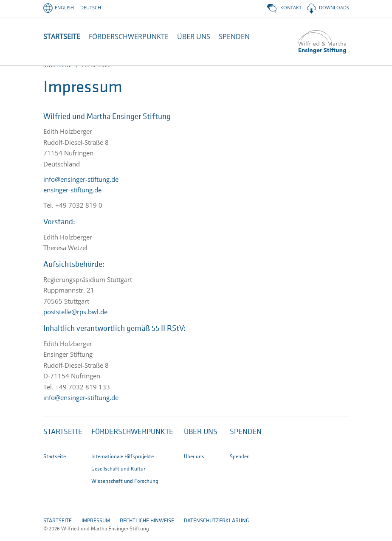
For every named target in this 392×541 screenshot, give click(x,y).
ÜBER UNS (194, 37)
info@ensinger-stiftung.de (81, 187)
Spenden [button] (246, 440)
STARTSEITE (62, 37)
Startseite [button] (63, 440)
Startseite (58, 74)
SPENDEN (234, 37)
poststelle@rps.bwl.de (75, 320)
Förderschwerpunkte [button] (132, 440)
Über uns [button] (201, 440)
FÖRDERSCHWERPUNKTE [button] (129, 37)
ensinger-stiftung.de (72, 198)
